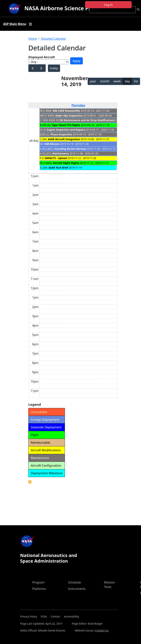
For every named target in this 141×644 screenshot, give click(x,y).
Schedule (75, 582)
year (93, 81)
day (127, 81)
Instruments (77, 589)
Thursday (78, 105)
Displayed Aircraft (42, 57)
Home (33, 39)
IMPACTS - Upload (56, 158)
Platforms (39, 589)
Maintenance (61, 153)
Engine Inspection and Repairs (66, 130)
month (105, 81)
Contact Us (102, 630)
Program (38, 582)
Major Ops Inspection (69, 115)
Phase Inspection (61, 134)
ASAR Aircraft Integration (64, 139)
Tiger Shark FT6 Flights (66, 125)
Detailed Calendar (53, 39)
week (117, 81)
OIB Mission (52, 144)
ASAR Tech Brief (58, 168)
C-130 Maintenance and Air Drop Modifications (86, 120)
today (54, 68)
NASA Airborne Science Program (66, 8)
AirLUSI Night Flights (66, 163)
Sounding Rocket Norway (70, 149)
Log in (108, 5)
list (136, 81)
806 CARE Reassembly (67, 111)
